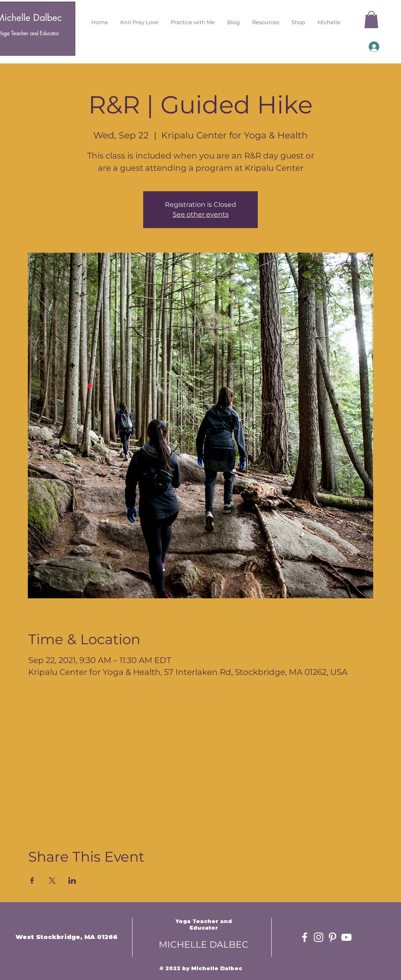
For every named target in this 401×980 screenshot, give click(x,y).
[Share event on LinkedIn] (72, 880)
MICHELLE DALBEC (204, 945)
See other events (201, 214)
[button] (139, 22)
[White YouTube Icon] (346, 937)
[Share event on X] (52, 880)
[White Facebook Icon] (305, 937)
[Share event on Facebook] (32, 880)
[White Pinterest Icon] (332, 937)
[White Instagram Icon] (319, 937)
